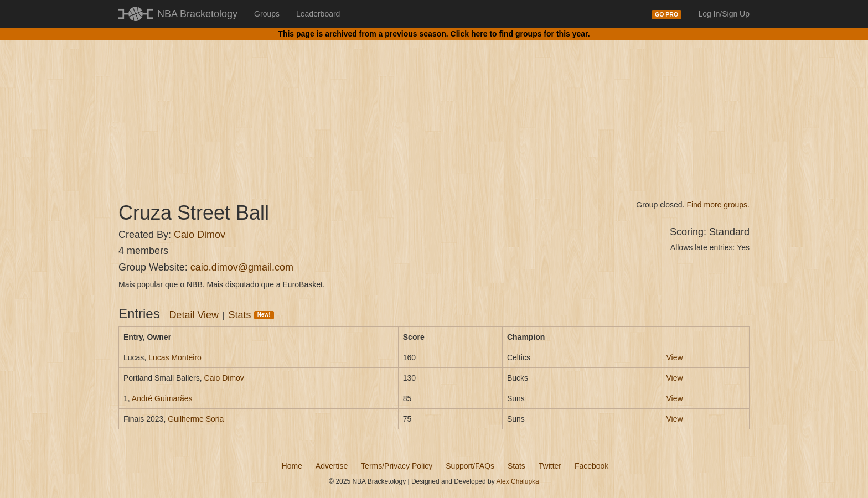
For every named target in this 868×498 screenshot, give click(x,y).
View (675, 357)
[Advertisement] (434, 111)
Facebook (591, 466)
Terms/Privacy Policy (397, 466)
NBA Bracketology (197, 14)
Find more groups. (718, 205)
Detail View (194, 315)
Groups (267, 14)
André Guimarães (162, 398)
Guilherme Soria (196, 419)
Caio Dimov (200, 235)
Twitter (550, 466)
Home (292, 466)
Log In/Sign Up (724, 14)
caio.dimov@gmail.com (242, 267)
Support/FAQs (470, 466)
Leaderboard (318, 14)
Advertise (332, 466)
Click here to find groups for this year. (520, 34)
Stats (251, 315)
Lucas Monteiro (175, 357)
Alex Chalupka (517, 481)
